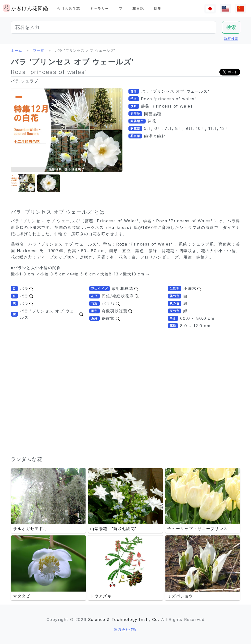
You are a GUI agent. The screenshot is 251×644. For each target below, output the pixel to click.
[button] (23, 183)
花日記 (138, 8)
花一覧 (39, 50)
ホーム (17, 50)
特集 (157, 8)
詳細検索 (231, 39)
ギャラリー (100, 8)
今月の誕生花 (69, 8)
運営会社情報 (125, 629)
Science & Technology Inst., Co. (124, 619)
